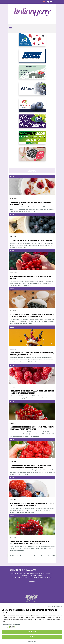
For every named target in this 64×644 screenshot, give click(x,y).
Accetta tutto (32, 632)
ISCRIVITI (32, 582)
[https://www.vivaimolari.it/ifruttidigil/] (32, 155)
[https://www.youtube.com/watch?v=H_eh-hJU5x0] (32, 90)
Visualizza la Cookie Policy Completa (11, 624)
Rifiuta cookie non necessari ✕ (54, 606)
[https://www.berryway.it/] (32, 123)
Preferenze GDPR (32, 641)
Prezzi (12, 176)
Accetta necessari (32, 637)
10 (49, 555)
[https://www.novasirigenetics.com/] (32, 41)
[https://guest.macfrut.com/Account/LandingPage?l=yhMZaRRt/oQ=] (32, 139)
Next (54, 555)
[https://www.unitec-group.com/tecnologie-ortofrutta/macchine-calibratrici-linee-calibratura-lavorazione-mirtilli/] (32, 57)
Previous (12, 555)
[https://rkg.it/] (32, 106)
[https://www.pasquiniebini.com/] (32, 74)
